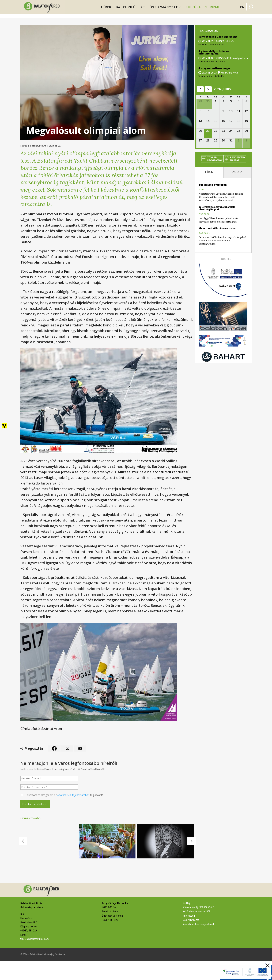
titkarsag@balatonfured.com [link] (35, 958)
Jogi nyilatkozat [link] (191, 939)
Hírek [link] (106, 7)
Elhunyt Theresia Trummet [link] (157, 866)
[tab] (209, 173)
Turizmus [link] (214, 7)
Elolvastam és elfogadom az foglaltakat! (62, 795)
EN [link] (242, 7)
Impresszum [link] (189, 935)
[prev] (200, 89)
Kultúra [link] (193, 7)
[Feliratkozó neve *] (49, 778)
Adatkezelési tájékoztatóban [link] (73, 795)
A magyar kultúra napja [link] (214, 68)
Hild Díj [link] (186, 922)
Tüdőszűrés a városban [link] (213, 185)
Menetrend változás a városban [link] (217, 228)
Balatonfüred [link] (129, 7)
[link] (43, 7)
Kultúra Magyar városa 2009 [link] (197, 930)
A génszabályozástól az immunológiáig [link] (214, 52)
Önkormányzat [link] (164, 7)
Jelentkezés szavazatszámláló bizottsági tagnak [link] (217, 208)
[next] (208, 89)
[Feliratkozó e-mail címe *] (49, 787)
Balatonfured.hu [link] (37, 146)
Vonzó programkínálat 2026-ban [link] (102, 865)
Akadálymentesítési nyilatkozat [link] (199, 943)
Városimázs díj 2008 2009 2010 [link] (199, 926)
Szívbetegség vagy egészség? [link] (218, 37)
